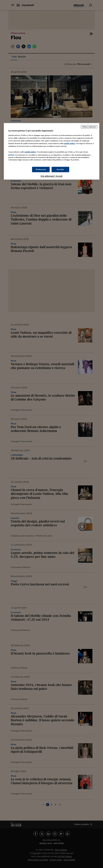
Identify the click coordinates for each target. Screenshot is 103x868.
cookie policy (70, 143)
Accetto (60, 169)
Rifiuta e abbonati (89, 127)
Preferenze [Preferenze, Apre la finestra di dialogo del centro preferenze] (41, 169)
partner (12, 155)
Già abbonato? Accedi (51, 176)
